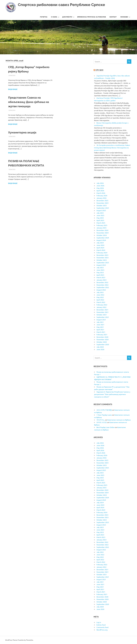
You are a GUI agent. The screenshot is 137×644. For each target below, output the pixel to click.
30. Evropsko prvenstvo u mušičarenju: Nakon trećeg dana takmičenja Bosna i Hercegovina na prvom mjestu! (112, 148)
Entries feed (101, 625)
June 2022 (100, 295)
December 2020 (102, 337)
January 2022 (101, 307)
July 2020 (100, 347)
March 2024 (101, 250)
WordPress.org (102, 630)
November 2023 (102, 258)
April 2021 (100, 329)
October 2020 (102, 342)
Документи (68, 17)
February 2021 (102, 334)
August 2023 (101, 265)
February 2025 (102, 225)
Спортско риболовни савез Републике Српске (63, 5)
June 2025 (100, 215)
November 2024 (102, 233)
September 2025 (103, 208)
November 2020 (102, 339)
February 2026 (102, 195)
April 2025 (100, 220)
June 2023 (100, 270)
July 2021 (100, 322)
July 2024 (100, 243)
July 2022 (100, 292)
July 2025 (100, 213)
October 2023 (102, 260)
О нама (55, 17)
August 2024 (101, 240)
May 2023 (100, 272)
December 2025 (102, 200)
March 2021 (101, 332)
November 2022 (102, 285)
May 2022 (100, 297)
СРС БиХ (99, 70)
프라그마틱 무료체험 (104, 410)
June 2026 (100, 186)
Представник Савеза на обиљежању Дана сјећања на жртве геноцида (29, 102)
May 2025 (100, 218)
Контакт (113, 17)
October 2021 (102, 315)
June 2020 (100, 349)
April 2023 (100, 275)
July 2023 (100, 267)
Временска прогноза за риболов (92, 17)
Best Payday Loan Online (106, 427)
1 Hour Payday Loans (104, 415)
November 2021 (102, 312)
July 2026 (100, 183)
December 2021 (102, 310)
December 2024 (102, 230)
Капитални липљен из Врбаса (119, 420)
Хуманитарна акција (23, 132)
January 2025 (101, 228)
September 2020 (103, 344)
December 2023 (102, 255)
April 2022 (100, 300)
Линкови (125, 17)
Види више (13, 89)
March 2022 (101, 302)
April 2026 (100, 191)
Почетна (44, 17)
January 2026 (101, 198)
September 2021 (103, 317)
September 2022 (103, 287)
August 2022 (101, 290)
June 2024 (100, 245)
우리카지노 (101, 420)
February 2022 (102, 305)
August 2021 (101, 320)
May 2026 (100, 188)
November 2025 (102, 203)
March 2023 (101, 277)
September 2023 (103, 262)
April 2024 (100, 248)
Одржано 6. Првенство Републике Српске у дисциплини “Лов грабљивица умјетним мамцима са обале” (112, 394)
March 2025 (101, 223)
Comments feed (102, 627)
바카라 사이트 (102, 422)
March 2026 (101, 193)
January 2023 (101, 280)
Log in (99, 622)
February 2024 (102, 253)
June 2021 (100, 325)
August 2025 (101, 210)
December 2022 (102, 282)
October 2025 (102, 205)
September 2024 (103, 238)
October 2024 (102, 235)
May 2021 (100, 327)
